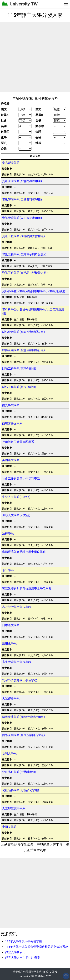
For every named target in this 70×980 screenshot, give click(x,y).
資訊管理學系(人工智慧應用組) (22, 218)
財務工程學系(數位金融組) (19, 387)
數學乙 (5, 132)
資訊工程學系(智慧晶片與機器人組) (25, 273)
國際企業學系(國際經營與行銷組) (23, 717)
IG (50, 972)
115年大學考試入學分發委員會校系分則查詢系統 (37, 947)
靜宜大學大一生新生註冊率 (23, 958)
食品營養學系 (11, 163)
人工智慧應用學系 (14, 808)
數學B (39, 115)
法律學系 (8, 533)
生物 (38, 137)
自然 (38, 121)
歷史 (4, 143)
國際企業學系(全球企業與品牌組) (23, 735)
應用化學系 (9, 643)
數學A (5, 115)
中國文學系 (9, 827)
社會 (4, 121)
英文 (38, 109)
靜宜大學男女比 (15, 952)
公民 (4, 149)
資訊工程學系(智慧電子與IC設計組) (25, 254)
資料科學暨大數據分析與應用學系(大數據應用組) (34, 291)
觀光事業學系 (11, 405)
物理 (38, 132)
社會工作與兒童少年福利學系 (21, 479)
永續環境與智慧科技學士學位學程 (24, 552)
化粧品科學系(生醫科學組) (19, 772)
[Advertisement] (35, 57)
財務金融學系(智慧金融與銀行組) (23, 350)
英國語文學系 (11, 460)
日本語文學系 (11, 625)
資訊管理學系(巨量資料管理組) (22, 199)
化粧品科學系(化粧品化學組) (20, 790)
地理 (38, 143)
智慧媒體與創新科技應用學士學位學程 (27, 588)
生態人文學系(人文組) (16, 515)
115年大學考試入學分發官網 (24, 941)
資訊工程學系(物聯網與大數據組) (23, 236)
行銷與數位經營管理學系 (18, 442)
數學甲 (40, 126)
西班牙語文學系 (12, 423)
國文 (4, 109)
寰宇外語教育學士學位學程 (20, 680)
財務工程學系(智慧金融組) (19, 369)
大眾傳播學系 (11, 698)
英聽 (4, 126)
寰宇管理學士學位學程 (17, 662)
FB (43, 972)
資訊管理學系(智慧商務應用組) (22, 181)
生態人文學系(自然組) (16, 497)
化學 (4, 137)
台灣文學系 (9, 753)
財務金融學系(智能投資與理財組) (23, 332)
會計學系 (8, 570)
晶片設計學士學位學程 (17, 607)
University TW (24, 4)
